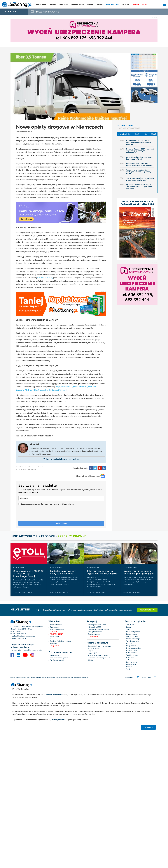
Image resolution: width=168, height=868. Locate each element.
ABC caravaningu (132, 636)
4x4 (128, 660)
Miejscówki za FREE (94, 627)
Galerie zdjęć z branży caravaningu (99, 646)
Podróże (129, 643)
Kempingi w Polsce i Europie (97, 625)
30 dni (153, 134)
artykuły (10, 11)
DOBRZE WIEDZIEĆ (24, 467)
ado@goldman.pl (21, 638)
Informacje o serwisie (57, 629)
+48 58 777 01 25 (21, 634)
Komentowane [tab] (129, 128)
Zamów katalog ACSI (57, 660)
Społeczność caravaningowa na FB (99, 658)
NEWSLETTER (20, 609)
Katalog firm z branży (95, 632)
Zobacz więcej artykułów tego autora (61, 459)
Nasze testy (130, 657)
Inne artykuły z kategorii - (49, 536)
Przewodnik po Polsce (133, 632)
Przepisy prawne (132, 650)
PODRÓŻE (39, 467)
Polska (129, 627)
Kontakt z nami (55, 636)
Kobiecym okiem (132, 634)
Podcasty (129, 667)
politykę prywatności (67, 504)
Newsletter (54, 643)
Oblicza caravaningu (133, 639)
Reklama (54, 632)
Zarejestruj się (55, 627)
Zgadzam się (148, 727)
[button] (126, 4)
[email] (61, 498)
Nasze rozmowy (132, 662)
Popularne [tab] (125, 126)
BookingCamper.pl (94, 634)
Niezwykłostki (131, 664)
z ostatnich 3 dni (125, 134)
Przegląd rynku (131, 646)
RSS (51, 639)
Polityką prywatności (59, 720)
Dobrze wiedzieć (132, 653)
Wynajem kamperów (133, 641)
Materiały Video (93, 648)
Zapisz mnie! (61, 523)
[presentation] (36, 514)
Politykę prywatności (54, 694)
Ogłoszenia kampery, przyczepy (99, 629)
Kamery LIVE (92, 653)
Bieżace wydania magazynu (59, 658)
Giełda (90, 660)
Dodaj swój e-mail (147, 610)
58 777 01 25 (17, 631)
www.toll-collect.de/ (45, 278)
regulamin (55, 504)
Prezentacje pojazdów (134, 648)
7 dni (137, 134)
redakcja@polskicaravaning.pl (25, 636)
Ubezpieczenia (55, 646)
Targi (128, 669)
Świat (128, 629)
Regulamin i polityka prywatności (61, 641)
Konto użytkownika (56, 625)
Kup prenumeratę (56, 655)
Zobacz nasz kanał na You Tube (98, 655)
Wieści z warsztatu (132, 655)
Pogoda (91, 651)
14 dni (145, 134)
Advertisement (56, 634)
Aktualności (130, 625)
